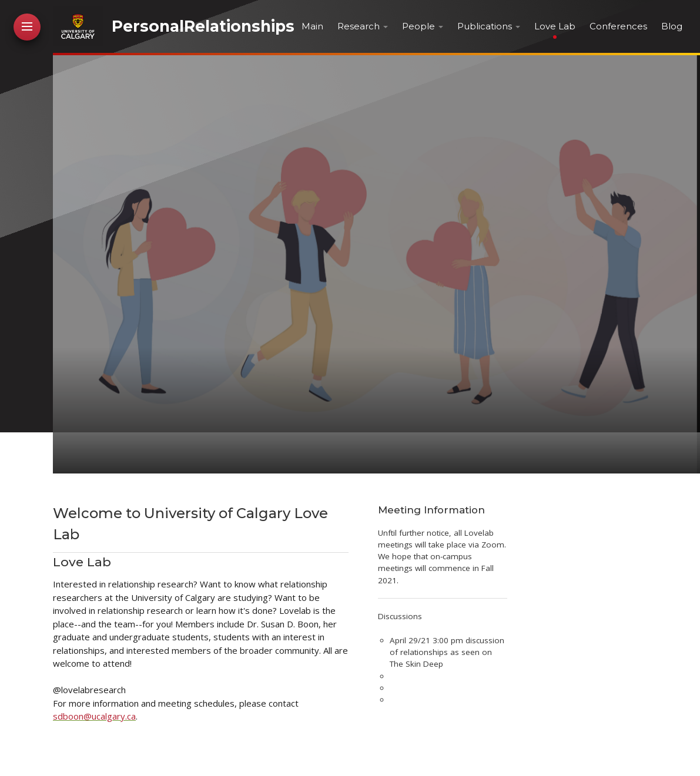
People (418, 26)
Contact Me (28, 302)
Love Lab (555, 26)
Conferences (618, 26)
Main (312, 26)
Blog (672, 26)
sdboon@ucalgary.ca (94, 716)
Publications (485, 26)
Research (359, 26)
